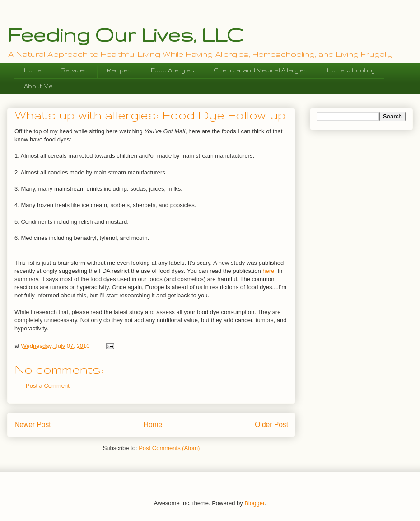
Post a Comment (48, 386)
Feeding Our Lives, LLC (125, 34)
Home (33, 70)
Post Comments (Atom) (169, 448)
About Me (38, 86)
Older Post (271, 425)
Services (74, 70)
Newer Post (33, 425)
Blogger (254, 503)
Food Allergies (173, 70)
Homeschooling (351, 70)
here (268, 271)
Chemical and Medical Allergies (261, 70)
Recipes (119, 70)
